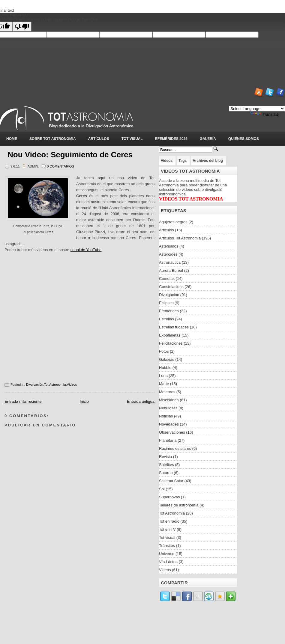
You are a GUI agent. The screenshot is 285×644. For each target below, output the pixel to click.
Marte (164, 384)
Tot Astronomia (55, 384)
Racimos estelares (175, 448)
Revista (165, 457)
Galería (208, 139)
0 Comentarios (60, 166)
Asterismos (169, 246)
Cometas (167, 279)
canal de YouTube (86, 250)
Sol (162, 489)
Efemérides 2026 (171, 139)
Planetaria (168, 440)
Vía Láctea (168, 562)
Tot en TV (167, 529)
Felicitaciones (171, 343)
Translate (265, 114)
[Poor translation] (22, 27)
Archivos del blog (208, 161)
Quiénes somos (244, 139)
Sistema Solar (171, 481)
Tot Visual (132, 139)
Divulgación (35, 384)
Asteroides (168, 254)
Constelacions (171, 287)
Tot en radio (169, 521)
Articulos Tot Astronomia (180, 238)
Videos (72, 384)
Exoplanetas (170, 335)
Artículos (99, 139)
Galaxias (167, 359)
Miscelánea (169, 400)
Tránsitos (167, 546)
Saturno (166, 473)
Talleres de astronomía (179, 505)
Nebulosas (168, 408)
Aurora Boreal (171, 270)
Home (12, 139)
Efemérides (169, 311)
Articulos (166, 230)
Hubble (165, 368)
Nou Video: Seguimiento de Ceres (70, 155)
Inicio (84, 401)
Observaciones (172, 432)
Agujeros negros (173, 222)
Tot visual (167, 537)
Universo (167, 554)
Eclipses (166, 303)
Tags (183, 161)
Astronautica (170, 262)
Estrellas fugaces (174, 327)
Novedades (169, 424)
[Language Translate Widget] (257, 109)
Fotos (164, 351)
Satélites (166, 465)
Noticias (166, 416)
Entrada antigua (141, 401)
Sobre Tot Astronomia (53, 139)
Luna (163, 376)
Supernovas (169, 497)
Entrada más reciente (23, 401)
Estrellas (166, 319)
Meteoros (167, 392)
